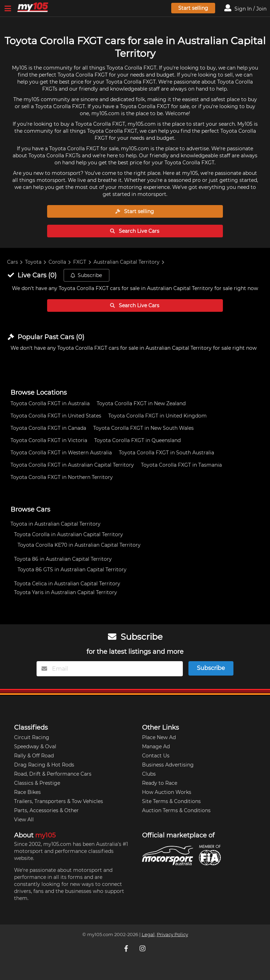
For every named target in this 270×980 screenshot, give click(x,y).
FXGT (80, 262)
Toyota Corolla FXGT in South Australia (166, 453)
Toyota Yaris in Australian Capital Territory (66, 592)
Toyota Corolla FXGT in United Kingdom (157, 416)
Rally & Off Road (34, 756)
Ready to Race (160, 783)
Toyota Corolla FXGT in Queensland (137, 440)
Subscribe (86, 275)
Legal (148, 935)
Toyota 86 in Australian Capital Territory (63, 559)
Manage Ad (156, 746)
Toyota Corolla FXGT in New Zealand (141, 403)
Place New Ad (159, 737)
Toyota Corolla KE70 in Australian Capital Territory (79, 545)
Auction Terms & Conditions (176, 810)
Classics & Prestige (37, 783)
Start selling (193, 8)
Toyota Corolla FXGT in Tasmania (181, 465)
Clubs (149, 774)
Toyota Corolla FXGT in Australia (50, 403)
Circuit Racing (32, 737)
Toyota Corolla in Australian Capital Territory (69, 534)
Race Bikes (27, 792)
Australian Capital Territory (127, 262)
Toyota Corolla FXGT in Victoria (49, 440)
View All (24, 820)
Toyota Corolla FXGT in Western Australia (61, 453)
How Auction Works (167, 792)
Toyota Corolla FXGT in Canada (48, 428)
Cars (12, 262)
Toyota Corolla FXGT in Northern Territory (62, 477)
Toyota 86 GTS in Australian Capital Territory (72, 570)
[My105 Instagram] (143, 948)
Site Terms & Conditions (171, 801)
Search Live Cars (135, 231)
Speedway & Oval (35, 746)
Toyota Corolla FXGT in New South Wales (143, 428)
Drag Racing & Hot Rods (44, 765)
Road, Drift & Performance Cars (53, 774)
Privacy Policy (172, 935)
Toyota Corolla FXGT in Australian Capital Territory (72, 465)
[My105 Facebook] (127, 948)
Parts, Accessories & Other (46, 810)
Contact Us (156, 756)
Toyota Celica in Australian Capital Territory (67, 584)
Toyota (33, 262)
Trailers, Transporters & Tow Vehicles (59, 801)
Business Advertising (168, 765)
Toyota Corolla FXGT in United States (56, 416)
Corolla (57, 262)
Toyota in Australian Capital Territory (56, 524)
